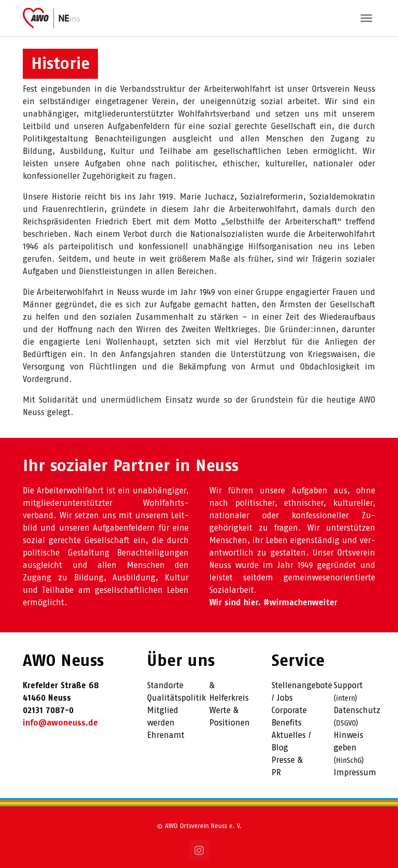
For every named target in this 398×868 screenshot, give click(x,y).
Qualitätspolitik (176, 698)
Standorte (165, 686)
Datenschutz (357, 711)
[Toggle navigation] (366, 18)
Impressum (355, 773)
